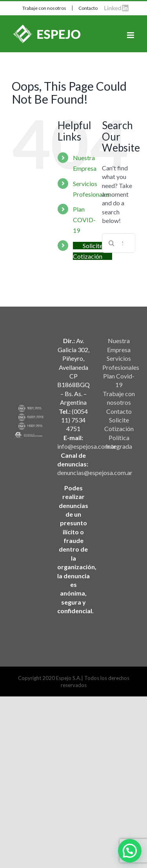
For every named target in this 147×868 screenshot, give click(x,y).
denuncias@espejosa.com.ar (95, 472)
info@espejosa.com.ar (87, 446)
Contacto (88, 8)
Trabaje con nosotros (44, 8)
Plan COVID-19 (84, 220)
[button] (130, 851)
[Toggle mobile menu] (131, 35)
